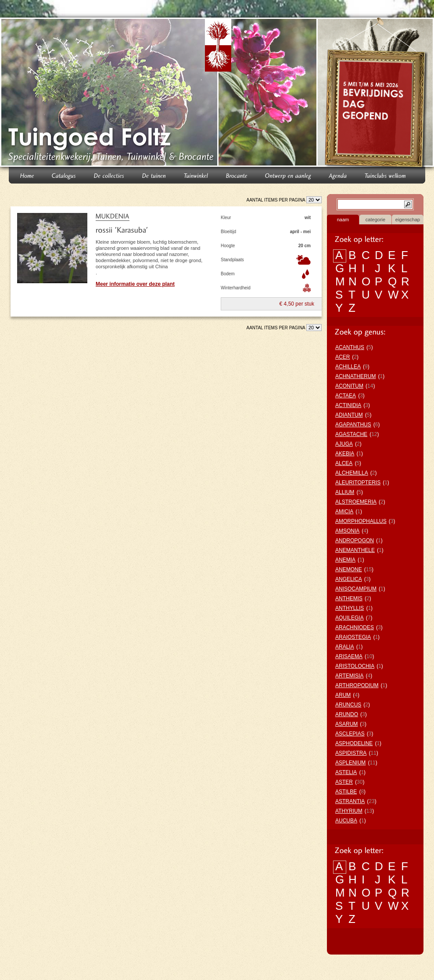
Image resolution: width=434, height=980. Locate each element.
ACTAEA (346, 396)
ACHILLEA (348, 367)
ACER (343, 357)
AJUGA (344, 444)
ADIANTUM (349, 415)
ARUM (343, 695)
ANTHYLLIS (350, 608)
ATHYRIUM (349, 811)
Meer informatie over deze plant (135, 284)
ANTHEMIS (349, 598)
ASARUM (346, 724)
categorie (375, 220)
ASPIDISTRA (351, 753)
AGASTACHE (351, 434)
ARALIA (345, 647)
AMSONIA (347, 531)
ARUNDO (347, 714)
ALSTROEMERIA (356, 502)
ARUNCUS (348, 705)
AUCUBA (346, 821)
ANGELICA (349, 579)
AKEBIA (345, 454)
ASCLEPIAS (350, 734)
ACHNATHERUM (355, 376)
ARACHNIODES (355, 627)
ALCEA (344, 463)
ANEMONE (349, 569)
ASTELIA (346, 772)
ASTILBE (346, 792)
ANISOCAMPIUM (356, 589)
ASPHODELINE (354, 743)
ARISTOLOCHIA (355, 666)
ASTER (344, 782)
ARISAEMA (349, 656)
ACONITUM (349, 386)
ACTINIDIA (348, 405)
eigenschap (408, 220)
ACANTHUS (350, 347)
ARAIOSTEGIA (353, 637)
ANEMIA (345, 560)
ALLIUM (345, 492)
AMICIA (344, 512)
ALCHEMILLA (352, 473)
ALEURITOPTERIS (358, 483)
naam (343, 220)
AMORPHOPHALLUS (361, 521)
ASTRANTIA (350, 801)
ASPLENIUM (350, 763)
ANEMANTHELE (355, 550)
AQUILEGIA (350, 618)
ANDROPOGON (355, 540)
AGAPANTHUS (353, 425)
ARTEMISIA (349, 676)
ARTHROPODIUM (357, 685)
